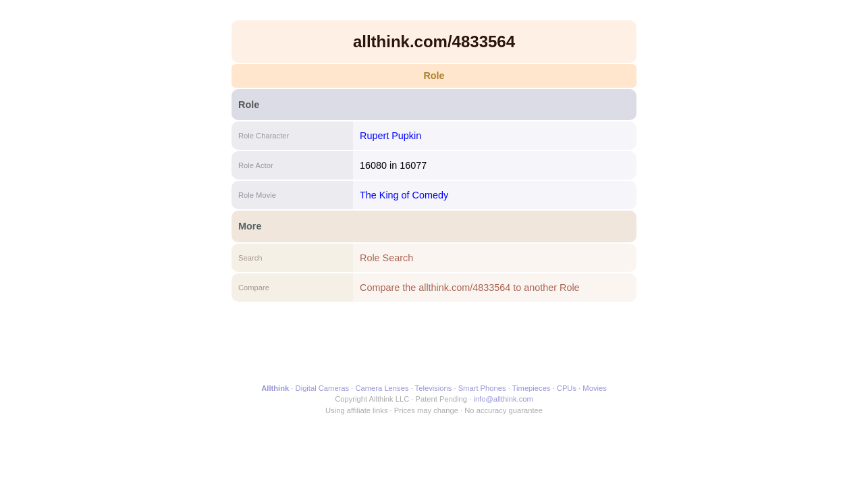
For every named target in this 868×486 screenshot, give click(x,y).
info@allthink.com (503, 399)
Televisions (434, 388)
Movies (594, 388)
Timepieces (532, 388)
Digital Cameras (323, 388)
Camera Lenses (382, 388)
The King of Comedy (404, 195)
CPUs (567, 388)
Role (434, 76)
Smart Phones (482, 388)
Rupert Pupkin (390, 136)
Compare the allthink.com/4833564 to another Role (470, 288)
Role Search (386, 258)
